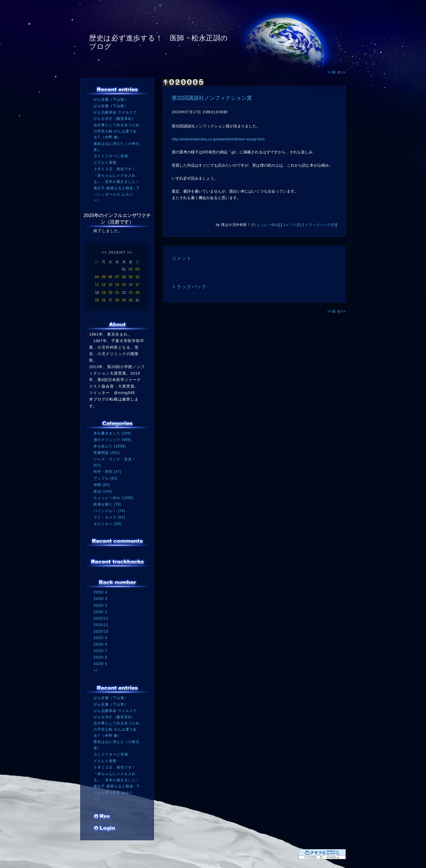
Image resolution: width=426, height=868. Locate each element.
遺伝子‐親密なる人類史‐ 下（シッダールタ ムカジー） (117, 194)
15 (124, 285)
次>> (341, 72)
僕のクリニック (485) (112, 440)
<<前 (332, 72)
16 (131, 285)
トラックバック (189, 287)
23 (131, 293)
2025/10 (101, 631)
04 (97, 277)
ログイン (105, 829)
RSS (102, 817)
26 (104, 300)
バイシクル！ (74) (109, 511)
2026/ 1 (100, 612)
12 (104, 285)
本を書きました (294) (112, 433)
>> (130, 252)
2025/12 (101, 618)
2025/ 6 (100, 657)
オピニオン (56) (108, 524)
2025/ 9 (100, 638)
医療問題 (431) (107, 453)
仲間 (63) (102, 485)
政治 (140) (103, 491)
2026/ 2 (100, 606)
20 (110, 293)
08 (124, 277)
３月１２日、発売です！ (115, 169)
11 (97, 285)
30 (131, 300)
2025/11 (101, 625)
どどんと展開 (105, 163)
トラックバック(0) (320, 225)
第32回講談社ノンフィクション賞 (212, 98)
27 (110, 300)
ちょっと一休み (266, 225)
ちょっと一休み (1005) (114, 498)
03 (137, 269)
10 (137, 277)
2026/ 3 (100, 599)
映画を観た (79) (108, 504)
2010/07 (117, 252)
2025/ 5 (100, 664)
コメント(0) (292, 225)
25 (97, 300)
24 (137, 293)
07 (117, 277)
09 (131, 277)
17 (137, 285)
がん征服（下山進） (111, 99)
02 (131, 269)
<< (104, 252)
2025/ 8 (100, 644)
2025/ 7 (100, 651)
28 (117, 300)
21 (117, 293)
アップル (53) (106, 478)
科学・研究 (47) (108, 472)
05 (104, 277)
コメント (182, 258)
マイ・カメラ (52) (109, 517)
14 (117, 285)
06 (110, 277)
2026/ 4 (100, 592)
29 (124, 300)
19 (104, 293)
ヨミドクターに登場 (111, 156)
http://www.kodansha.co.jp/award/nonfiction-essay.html (218, 139)
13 (110, 285)
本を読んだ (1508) (110, 446)
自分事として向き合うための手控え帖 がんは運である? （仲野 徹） (117, 131)
